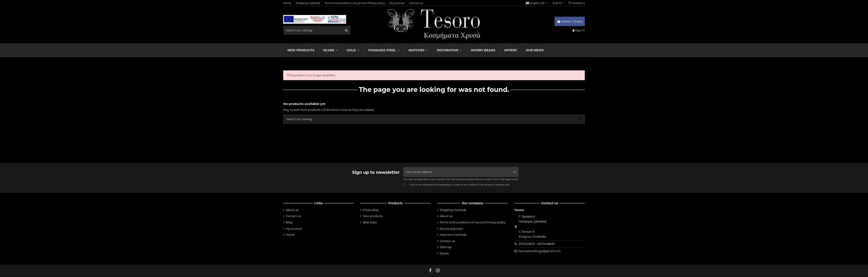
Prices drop (371, 210)
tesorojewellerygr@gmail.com (540, 251)
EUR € (558, 3)
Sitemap (446, 247)
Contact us (416, 3)
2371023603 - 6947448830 (537, 244)
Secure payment (451, 229)
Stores (444, 254)
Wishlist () (576, 3)
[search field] (317, 30)
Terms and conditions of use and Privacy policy (355, 3)
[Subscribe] (514, 172)
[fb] (430, 271)
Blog (289, 223)
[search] (346, 30)
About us (292, 210)
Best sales (370, 223)
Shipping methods (308, 3)
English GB (537, 3)
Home (288, 3)
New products (373, 216)
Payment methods (453, 235)
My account (397, 3)
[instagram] (438, 271)
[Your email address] (457, 172)
